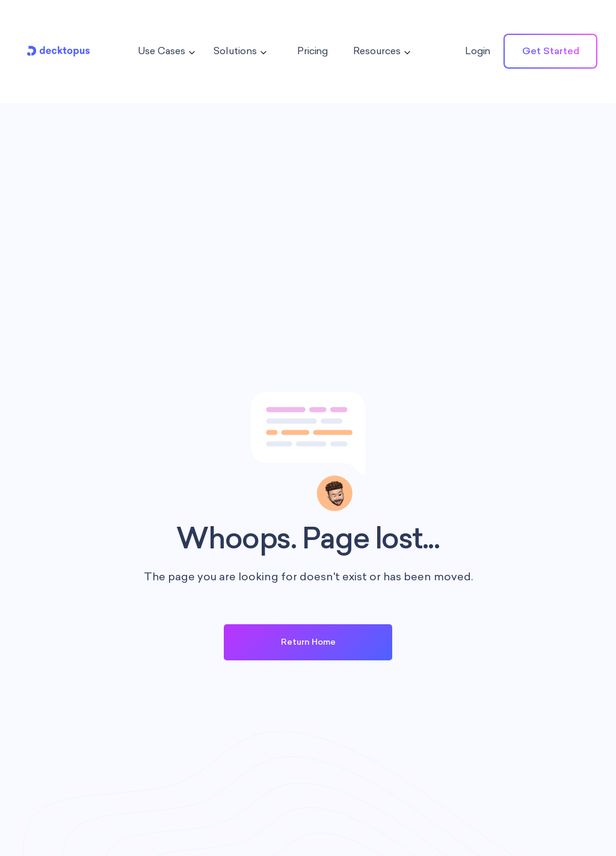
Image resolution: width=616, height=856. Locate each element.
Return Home (308, 642)
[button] (163, 51)
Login (478, 51)
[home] (58, 51)
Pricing (313, 51)
